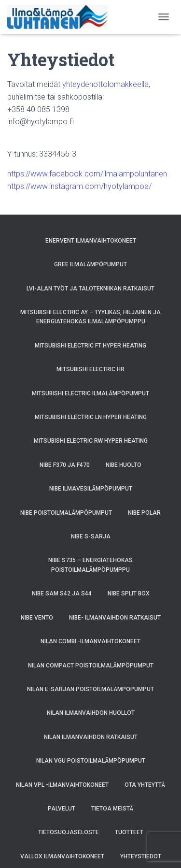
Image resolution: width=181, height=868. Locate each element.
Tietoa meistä (112, 809)
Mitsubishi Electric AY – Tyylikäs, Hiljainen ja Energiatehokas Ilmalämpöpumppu (90, 317)
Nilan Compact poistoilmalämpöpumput (91, 665)
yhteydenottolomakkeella (105, 84)
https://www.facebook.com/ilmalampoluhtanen (87, 174)
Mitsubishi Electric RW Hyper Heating (91, 441)
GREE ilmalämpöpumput (90, 264)
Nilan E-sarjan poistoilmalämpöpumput (90, 689)
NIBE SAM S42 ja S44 (62, 593)
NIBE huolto (124, 465)
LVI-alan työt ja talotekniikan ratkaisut (90, 289)
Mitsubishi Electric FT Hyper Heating (90, 346)
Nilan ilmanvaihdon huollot (91, 713)
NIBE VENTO (37, 618)
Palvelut (62, 809)
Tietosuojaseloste (69, 832)
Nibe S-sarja (91, 536)
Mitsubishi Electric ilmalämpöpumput (90, 393)
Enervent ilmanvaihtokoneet (91, 241)
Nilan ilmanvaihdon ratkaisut (91, 737)
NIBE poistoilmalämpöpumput (66, 513)
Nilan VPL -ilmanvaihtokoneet (62, 785)
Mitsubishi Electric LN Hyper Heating (91, 417)
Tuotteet (129, 832)
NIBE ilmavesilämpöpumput (91, 489)
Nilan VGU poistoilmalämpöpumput (91, 761)
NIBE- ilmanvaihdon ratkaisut (115, 618)
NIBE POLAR (144, 513)
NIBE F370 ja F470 (65, 465)
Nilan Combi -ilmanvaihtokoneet (90, 641)
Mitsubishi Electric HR (90, 369)
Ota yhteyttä (145, 785)
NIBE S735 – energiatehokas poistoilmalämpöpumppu (90, 565)
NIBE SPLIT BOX (129, 593)
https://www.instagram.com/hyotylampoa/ (79, 186)
